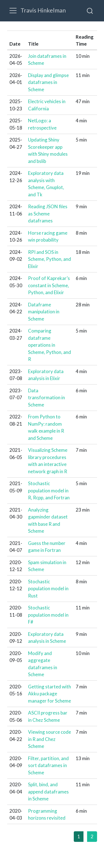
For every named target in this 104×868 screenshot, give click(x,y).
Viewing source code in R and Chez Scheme (50, 739)
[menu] (13, 11)
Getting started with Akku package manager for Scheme (50, 694)
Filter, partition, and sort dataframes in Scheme (48, 765)
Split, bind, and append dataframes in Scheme (48, 792)
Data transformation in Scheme (46, 398)
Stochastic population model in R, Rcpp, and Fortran (49, 490)
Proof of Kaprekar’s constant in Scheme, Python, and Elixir (49, 285)
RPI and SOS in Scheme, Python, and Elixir (50, 259)
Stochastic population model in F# (48, 615)
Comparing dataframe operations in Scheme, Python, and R (50, 345)
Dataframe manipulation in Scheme (44, 312)
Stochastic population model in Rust (48, 589)
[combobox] (90, 11)
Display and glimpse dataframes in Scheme (48, 82)
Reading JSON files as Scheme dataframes (48, 214)
